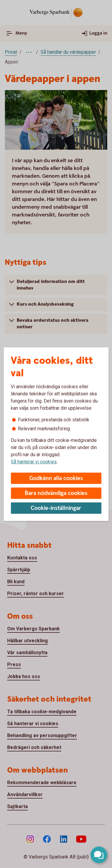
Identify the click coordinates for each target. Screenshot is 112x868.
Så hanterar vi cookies (34, 462)
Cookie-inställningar (56, 508)
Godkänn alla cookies (56, 478)
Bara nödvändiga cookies (56, 493)
